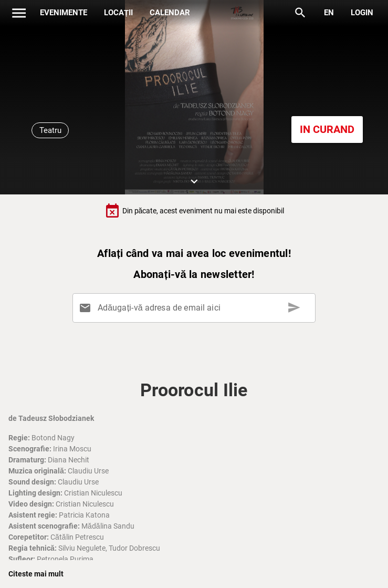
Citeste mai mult (36, 574)
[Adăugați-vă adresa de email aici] (196, 308)
